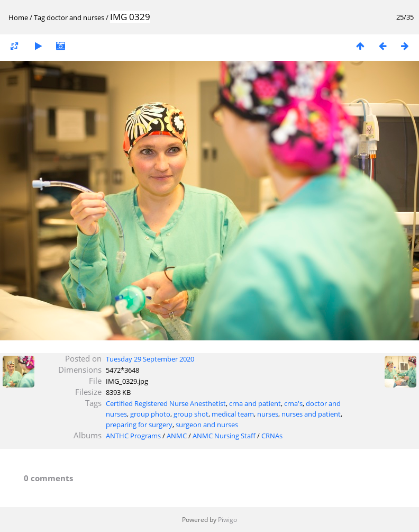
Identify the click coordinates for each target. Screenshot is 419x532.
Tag (39, 17)
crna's (293, 403)
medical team (233, 414)
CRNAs (272, 436)
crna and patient (255, 403)
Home (18, 17)
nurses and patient (311, 414)
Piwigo (227, 520)
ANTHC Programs (133, 436)
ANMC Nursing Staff (224, 436)
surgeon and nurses (207, 425)
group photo (150, 414)
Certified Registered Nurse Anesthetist (166, 403)
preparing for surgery (139, 425)
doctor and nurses (75, 17)
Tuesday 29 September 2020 (150, 359)
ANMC (177, 436)
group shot (191, 414)
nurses (268, 414)
